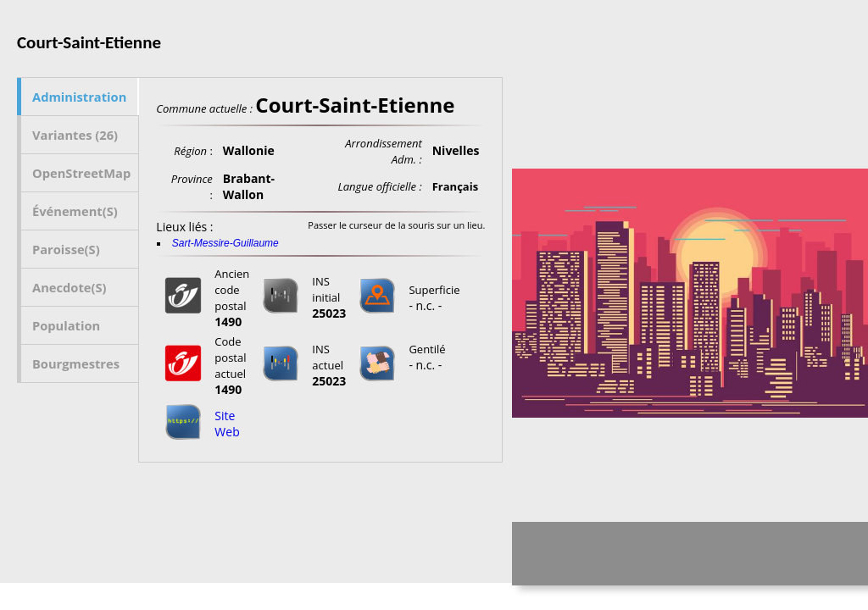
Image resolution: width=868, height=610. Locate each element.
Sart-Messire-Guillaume (225, 243)
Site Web (227, 424)
